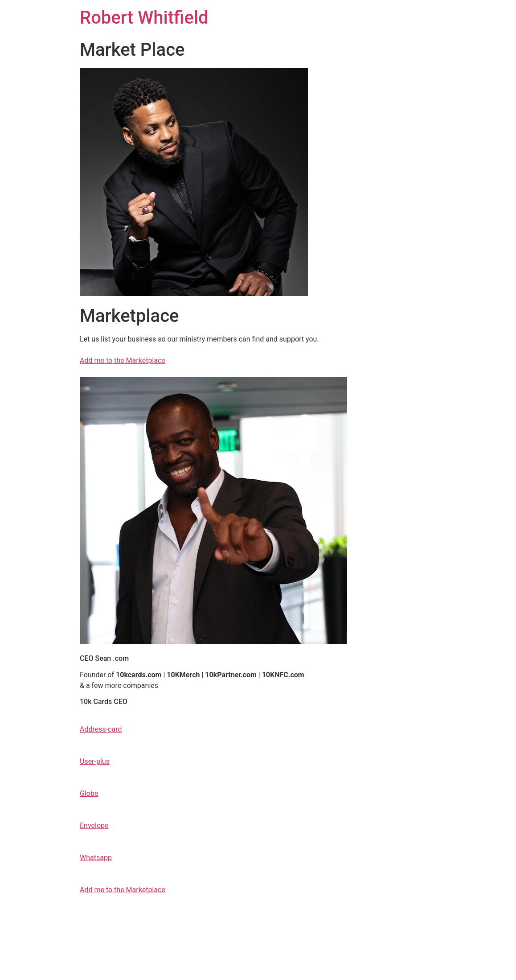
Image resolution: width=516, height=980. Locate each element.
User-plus (95, 761)
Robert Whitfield (144, 18)
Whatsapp (96, 858)
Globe (89, 793)
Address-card (101, 729)
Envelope (94, 826)
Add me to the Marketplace (123, 360)
